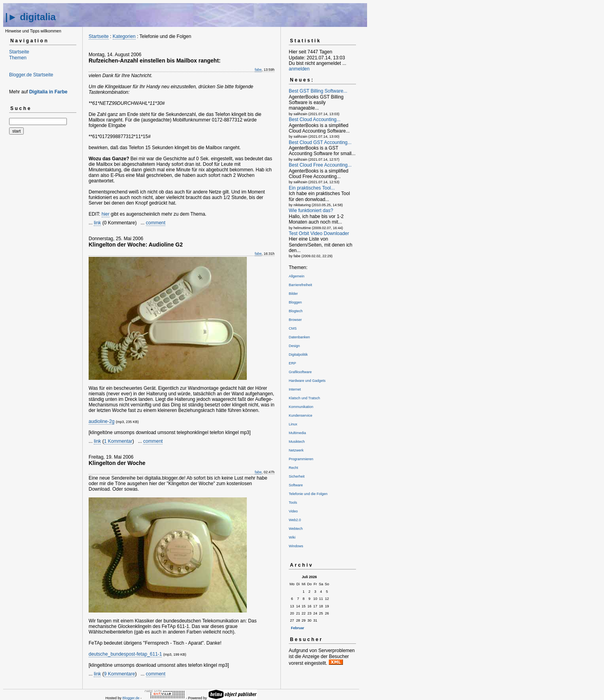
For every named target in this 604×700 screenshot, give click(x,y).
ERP (293, 363)
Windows (296, 546)
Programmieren (301, 459)
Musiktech (297, 442)
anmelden (299, 69)
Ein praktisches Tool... (312, 188)
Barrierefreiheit (300, 285)
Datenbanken (299, 337)
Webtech (296, 529)
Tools (293, 503)
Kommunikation (301, 407)
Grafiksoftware (300, 372)
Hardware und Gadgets (307, 381)
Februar (298, 628)
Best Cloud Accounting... (315, 120)
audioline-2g (101, 421)
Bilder (293, 294)
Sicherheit (297, 476)
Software (296, 485)
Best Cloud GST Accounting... (320, 142)
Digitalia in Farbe (48, 92)
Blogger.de (131, 698)
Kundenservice (301, 415)
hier (106, 214)
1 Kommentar (118, 441)
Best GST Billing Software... (318, 91)
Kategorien (124, 36)
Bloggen (295, 302)
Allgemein (297, 276)
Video (293, 511)
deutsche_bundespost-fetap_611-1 (125, 654)
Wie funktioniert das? (311, 211)
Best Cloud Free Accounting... (320, 165)
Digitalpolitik (298, 355)
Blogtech (296, 311)
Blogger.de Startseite (31, 75)
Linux (293, 424)
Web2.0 (295, 520)
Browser (295, 320)
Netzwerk (296, 450)
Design (294, 346)
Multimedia (297, 433)
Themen (18, 58)
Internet (295, 389)
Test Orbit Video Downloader (319, 233)
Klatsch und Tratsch (304, 398)
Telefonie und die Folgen (308, 494)
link (97, 223)
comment (156, 223)
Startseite (19, 52)
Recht (293, 468)
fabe (258, 70)
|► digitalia (30, 17)
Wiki (292, 537)
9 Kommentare (120, 674)
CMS (293, 328)
